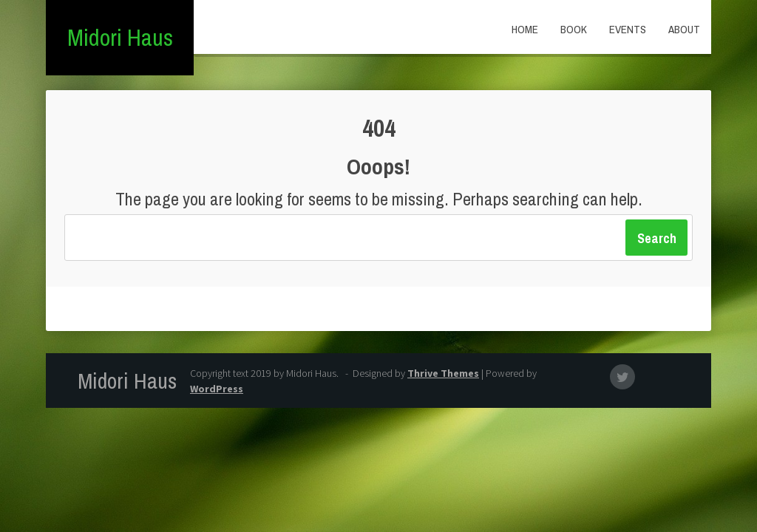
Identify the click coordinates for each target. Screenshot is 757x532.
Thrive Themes (443, 373)
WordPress (217, 389)
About (684, 29)
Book (574, 29)
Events (628, 29)
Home (525, 29)
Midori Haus (120, 37)
